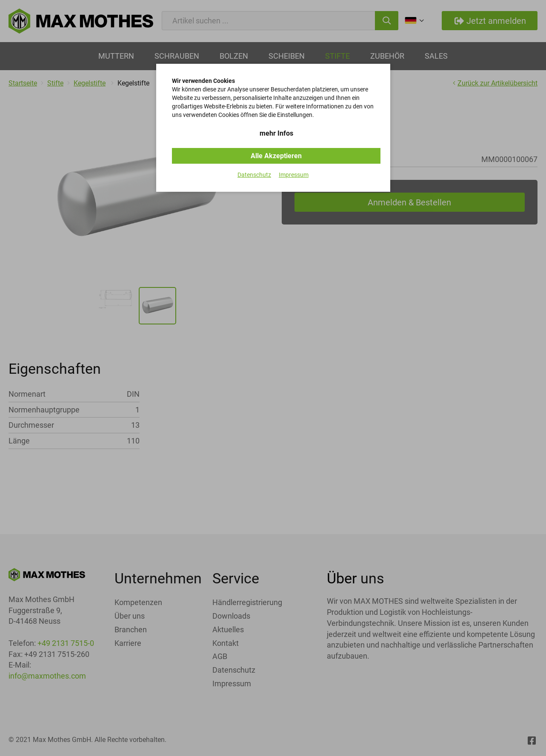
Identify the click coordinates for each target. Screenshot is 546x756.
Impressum (294, 175)
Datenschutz (254, 175)
